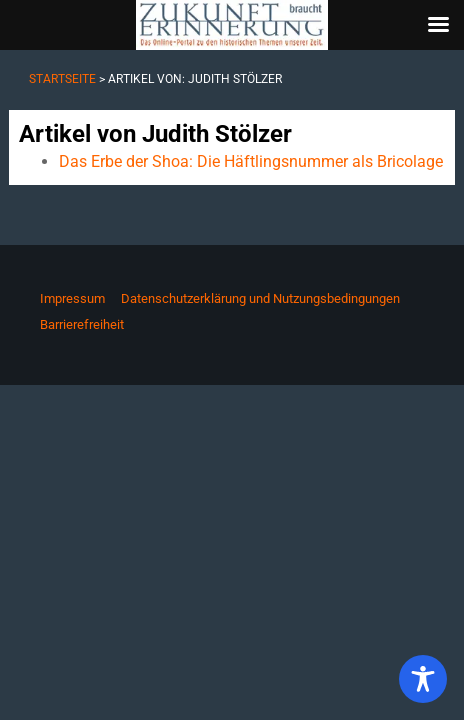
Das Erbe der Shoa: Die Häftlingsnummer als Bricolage (251, 161)
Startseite (62, 79)
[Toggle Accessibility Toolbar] (423, 679)
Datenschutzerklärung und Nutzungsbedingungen (260, 298)
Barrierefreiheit (82, 324)
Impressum (72, 298)
